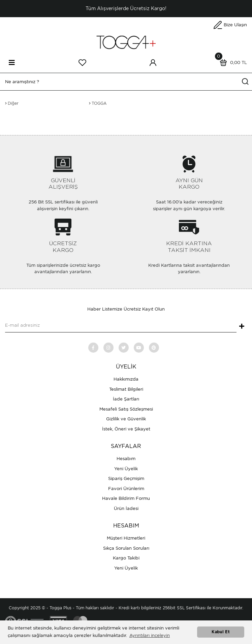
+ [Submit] (242, 327)
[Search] (126, 82)
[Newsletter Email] (121, 326)
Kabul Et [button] (221, 632)
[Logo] (126, 42)
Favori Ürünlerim (126, 489)
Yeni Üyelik (126, 469)
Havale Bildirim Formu (126, 498)
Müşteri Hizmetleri (126, 538)
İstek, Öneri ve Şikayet (126, 429)
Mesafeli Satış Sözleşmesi (126, 409)
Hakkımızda (126, 379)
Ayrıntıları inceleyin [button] (150, 635)
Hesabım (126, 459)
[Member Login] (153, 63)
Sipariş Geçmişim (126, 478)
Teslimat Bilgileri (126, 389)
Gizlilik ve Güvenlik (126, 419)
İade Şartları (126, 399)
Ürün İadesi (126, 508)
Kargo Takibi (126, 558)
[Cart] (232, 63)
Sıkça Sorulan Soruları (126, 548)
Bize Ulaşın (235, 25)
